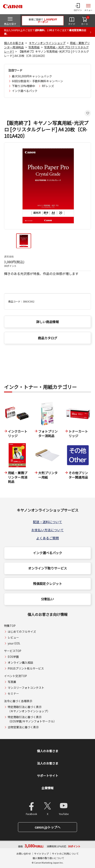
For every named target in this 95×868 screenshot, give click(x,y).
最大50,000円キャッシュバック (32, 76)
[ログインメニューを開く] (78, 7)
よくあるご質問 (47, 538)
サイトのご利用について (65, 854)
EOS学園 (13, 657)
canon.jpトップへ (48, 827)
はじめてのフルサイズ (22, 632)
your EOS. (14, 643)
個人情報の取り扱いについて (48, 858)
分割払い (47, 599)
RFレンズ (48, 86)
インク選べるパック (25, 91)
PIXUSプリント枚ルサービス (26, 668)
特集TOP (10, 626)
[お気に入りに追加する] (88, 113)
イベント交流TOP (15, 676)
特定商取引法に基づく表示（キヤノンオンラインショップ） (29, 709)
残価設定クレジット (47, 584)
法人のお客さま (48, 763)
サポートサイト (48, 776)
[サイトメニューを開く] (88, 7)
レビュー (13, 637)
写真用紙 (34, 47)
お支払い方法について (47, 530)
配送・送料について (47, 522)
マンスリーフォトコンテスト (26, 688)
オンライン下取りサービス (47, 568)
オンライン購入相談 (20, 662)
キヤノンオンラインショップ (47, 43)
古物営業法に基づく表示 (23, 727)
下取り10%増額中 (23, 86)
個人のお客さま (14, 43)
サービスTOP (13, 651)
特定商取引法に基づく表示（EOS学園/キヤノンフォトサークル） (32, 719)
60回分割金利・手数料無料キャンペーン (37, 81)
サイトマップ (41, 854)
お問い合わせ (24, 854)
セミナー (13, 693)
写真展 (12, 682)
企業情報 (47, 788)
